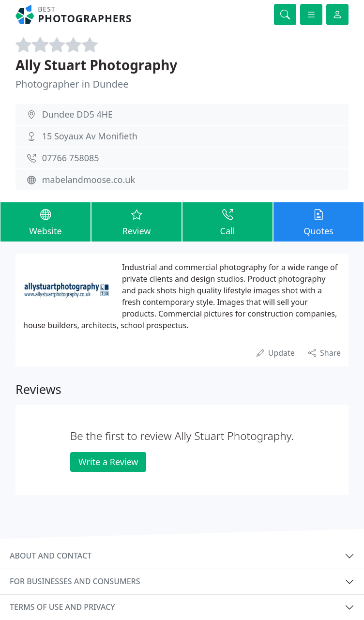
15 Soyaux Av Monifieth (90, 136)
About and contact (51, 556)
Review (136, 221)
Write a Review (108, 462)
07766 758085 (71, 158)
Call (227, 221)
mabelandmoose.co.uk (89, 180)
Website (45, 221)
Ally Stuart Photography (96, 65)
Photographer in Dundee (72, 84)
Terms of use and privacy (62, 607)
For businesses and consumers (75, 581)
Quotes (318, 221)
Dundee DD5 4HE (77, 114)
